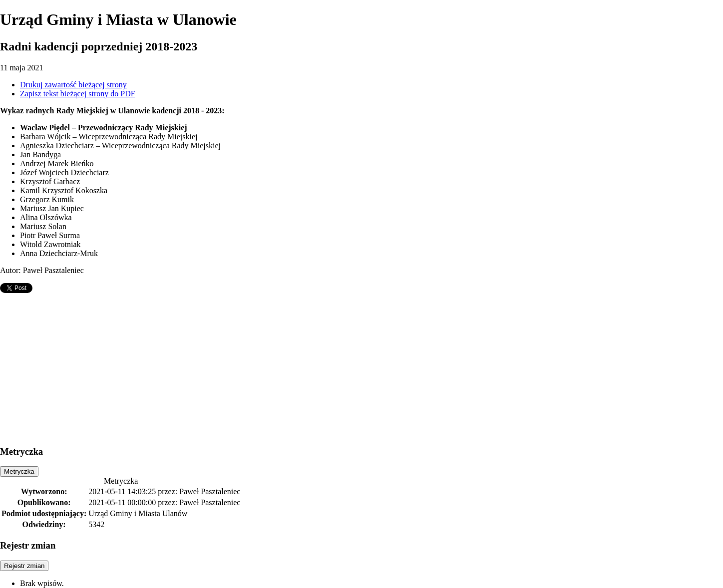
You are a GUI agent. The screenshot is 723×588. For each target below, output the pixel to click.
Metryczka (19, 471)
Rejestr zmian (24, 566)
